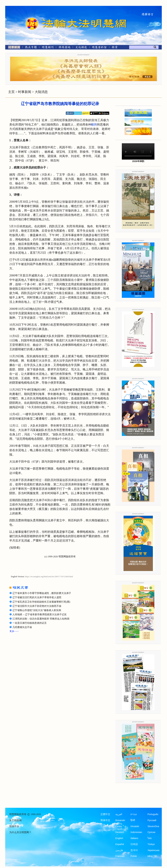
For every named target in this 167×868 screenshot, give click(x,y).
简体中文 (105, 820)
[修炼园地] (64, 48)
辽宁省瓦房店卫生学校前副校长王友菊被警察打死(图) (41, 602)
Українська (153, 850)
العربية (119, 814)
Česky (119, 826)
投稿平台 (14, 826)
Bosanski (120, 820)
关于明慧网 (15, 820)
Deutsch (120, 832)
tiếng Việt (152, 856)
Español (120, 844)
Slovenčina (153, 826)
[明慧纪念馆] (99, 48)
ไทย (150, 838)
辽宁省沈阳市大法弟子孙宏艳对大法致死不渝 (37, 606)
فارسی (119, 850)
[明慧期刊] (48, 48)
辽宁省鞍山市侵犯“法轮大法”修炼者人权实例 (37, 610)
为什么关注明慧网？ (20, 832)
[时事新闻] (13, 48)
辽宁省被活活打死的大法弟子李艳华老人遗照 (37, 597)
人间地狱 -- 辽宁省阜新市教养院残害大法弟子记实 (39, 614)
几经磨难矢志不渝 (22, 627)
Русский (152, 820)
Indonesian (136, 832)
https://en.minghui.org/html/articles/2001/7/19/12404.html (49, 577)
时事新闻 (25, 92)
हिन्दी (133, 820)
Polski (134, 856)
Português (153, 814)
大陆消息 (41, 92)
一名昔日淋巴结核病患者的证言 (30, 623)
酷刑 (94, 125)
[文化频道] (81, 48)
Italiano (134, 838)
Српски (151, 832)
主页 (11, 92)
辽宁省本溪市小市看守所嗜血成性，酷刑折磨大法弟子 (42, 593)
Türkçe (151, 844)
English (119, 838)
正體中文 (105, 814)
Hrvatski (135, 826)
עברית (134, 814)
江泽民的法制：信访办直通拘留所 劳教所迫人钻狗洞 (41, 619)
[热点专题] (31, 48)
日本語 (134, 844)
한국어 (134, 850)
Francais (120, 856)
